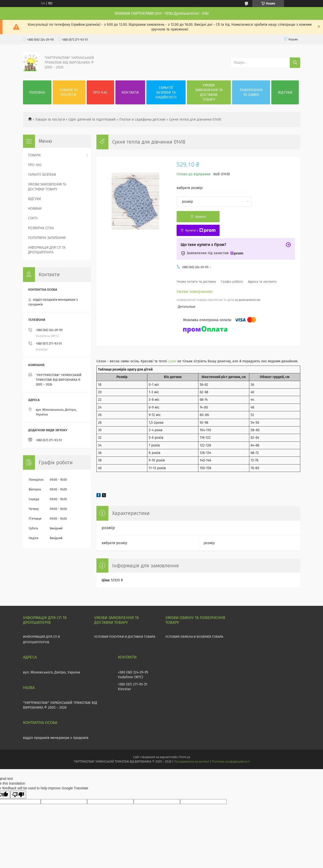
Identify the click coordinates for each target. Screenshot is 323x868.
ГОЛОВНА (37, 93)
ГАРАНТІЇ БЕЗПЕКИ (42, 175)
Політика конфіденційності (231, 762)
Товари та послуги (50, 119)
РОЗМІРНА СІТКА (41, 228)
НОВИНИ (35, 209)
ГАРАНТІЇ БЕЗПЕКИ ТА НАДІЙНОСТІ (166, 93)
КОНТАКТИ (130, 93)
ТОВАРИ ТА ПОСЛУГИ (68, 92)
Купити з (200, 230)
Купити (201, 217)
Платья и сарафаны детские (142, 119)
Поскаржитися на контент (192, 762)
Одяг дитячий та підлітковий (92, 119)
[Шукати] (295, 63)
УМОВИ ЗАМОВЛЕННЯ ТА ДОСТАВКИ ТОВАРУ (209, 92)
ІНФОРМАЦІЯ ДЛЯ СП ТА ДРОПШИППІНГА (47, 250)
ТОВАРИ (34, 155)
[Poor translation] (18, 795)
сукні (172, 361)
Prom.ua (184, 757)
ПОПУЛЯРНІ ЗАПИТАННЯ (47, 238)
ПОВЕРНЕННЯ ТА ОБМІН (251, 92)
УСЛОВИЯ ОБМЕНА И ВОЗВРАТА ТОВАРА (194, 637)
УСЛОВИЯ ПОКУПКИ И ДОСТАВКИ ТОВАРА (125, 637)
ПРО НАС (100, 93)
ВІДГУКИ (285, 93)
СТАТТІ (33, 218)
